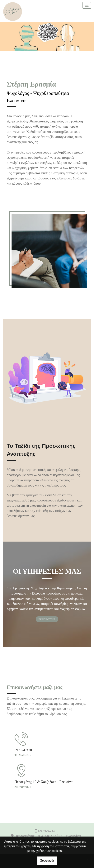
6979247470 (48, 831)
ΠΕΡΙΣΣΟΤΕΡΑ (47, 619)
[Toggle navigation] (87, 5)
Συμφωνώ (47, 861)
